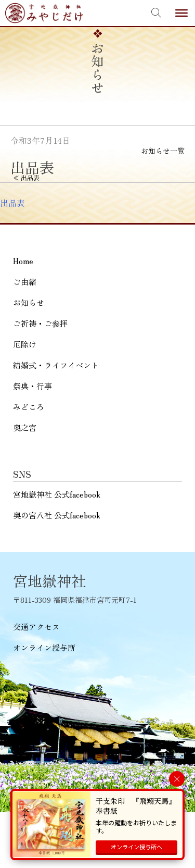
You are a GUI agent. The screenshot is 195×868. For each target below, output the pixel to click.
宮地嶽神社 (44, 13)
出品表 (12, 203)
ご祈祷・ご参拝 (40, 323)
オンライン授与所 (44, 647)
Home (23, 261)
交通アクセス (36, 627)
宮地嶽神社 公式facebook (57, 494)
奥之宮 (25, 427)
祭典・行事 (32, 386)
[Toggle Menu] (181, 13)
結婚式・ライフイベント (56, 365)
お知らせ (29, 302)
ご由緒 (25, 282)
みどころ (29, 407)
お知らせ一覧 (163, 151)
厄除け (25, 344)
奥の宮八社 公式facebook (57, 515)
